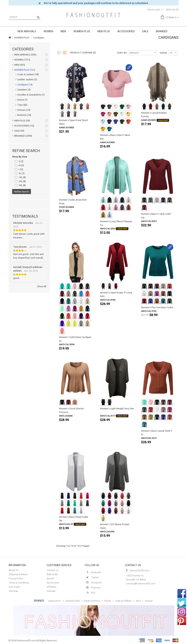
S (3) (21, 161)
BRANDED (162, 31)
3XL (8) (22, 185)
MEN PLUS (104, 31)
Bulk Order (53, 574)
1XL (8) (22, 177)
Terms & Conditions (19, 583)
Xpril (138, 601)
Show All (42, 286)
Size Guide (14, 587)
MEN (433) (19, 65)
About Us (14, 570)
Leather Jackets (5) (26, 79)
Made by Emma (92, 601)
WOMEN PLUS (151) (24, 70)
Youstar (149, 601)
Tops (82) (21, 105)
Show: (163, 53)
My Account (53, 583)
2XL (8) (22, 181)
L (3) (21, 169)
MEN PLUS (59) (21, 121)
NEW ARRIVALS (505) (24, 55)
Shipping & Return (18, 574)
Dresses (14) (23, 110)
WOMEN (48, 31)
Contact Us (53, 570)
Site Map (13, 591)
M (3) (21, 165)
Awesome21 (55, 601)
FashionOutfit (73, 601)
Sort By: (122, 53)
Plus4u (108, 601)
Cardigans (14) (24, 84)
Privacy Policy (16, 578)
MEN (63, 31)
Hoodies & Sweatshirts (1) (30, 95)
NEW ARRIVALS (27, 31)
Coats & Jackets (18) (27, 74)
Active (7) (21, 100)
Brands (51, 578)
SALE (145, 31)
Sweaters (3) (23, 90)
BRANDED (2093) (22, 136)
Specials (51, 591)
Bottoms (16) (23, 115)
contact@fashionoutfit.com (141, 583)
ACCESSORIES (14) (23, 126)
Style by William (123, 601)
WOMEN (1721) (21, 60)
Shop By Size (20, 157)
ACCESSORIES (126, 31)
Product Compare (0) (83, 53)
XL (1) (22, 173)
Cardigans (39, 38)
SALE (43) (18, 131)
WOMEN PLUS (82, 31)
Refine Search (22, 192)
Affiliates (52, 587)
